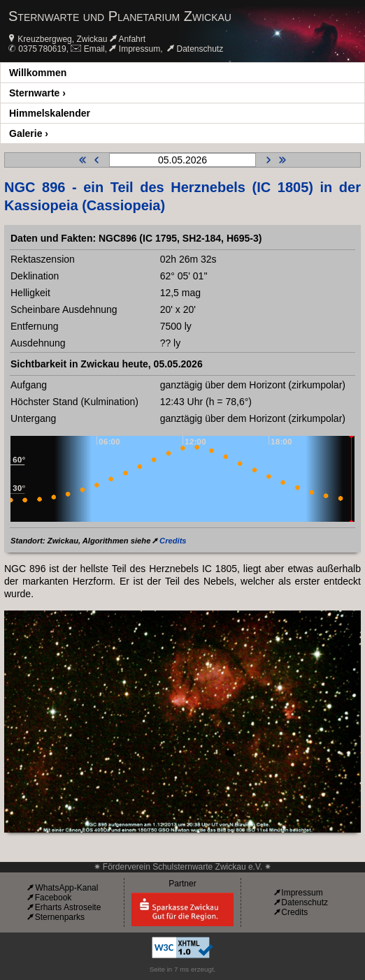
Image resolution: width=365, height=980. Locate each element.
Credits (173, 541)
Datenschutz (200, 49)
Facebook (53, 898)
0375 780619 (42, 49)
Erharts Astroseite (68, 907)
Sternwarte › (37, 93)
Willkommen (38, 73)
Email (94, 49)
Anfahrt (132, 39)
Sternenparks (60, 917)
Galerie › (29, 133)
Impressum (139, 49)
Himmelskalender (50, 113)
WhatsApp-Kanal (66, 888)
